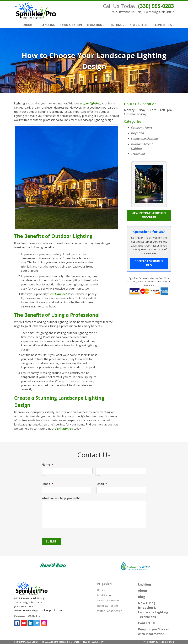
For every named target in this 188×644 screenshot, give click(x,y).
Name (47, 465)
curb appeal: (59, 294)
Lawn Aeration (71, 25)
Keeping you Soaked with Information (154, 632)
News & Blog (139, 25)
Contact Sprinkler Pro (149, 263)
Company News (142, 127)
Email (102, 484)
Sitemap (75, 642)
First (44, 476)
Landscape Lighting (144, 139)
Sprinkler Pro (64, 429)
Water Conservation (110, 611)
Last (98, 476)
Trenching (47, 25)
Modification (105, 595)
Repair (101, 590)
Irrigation (95, 25)
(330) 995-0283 (156, 6)
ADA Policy (98, 642)
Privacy (86, 642)
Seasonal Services (108, 600)
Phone (47, 484)
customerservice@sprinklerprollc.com (38, 610)
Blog (142, 597)
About (28, 25)
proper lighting (90, 103)
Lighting (116, 25)
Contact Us (163, 25)
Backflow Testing (108, 606)
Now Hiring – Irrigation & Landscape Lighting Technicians (153, 610)
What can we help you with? (61, 498)
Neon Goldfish (166, 642)
